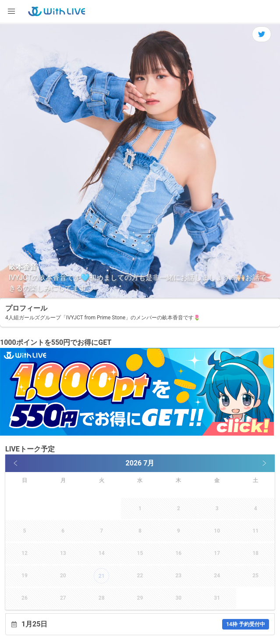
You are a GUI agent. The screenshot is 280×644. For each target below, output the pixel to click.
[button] (11, 11)
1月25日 (145, 624)
